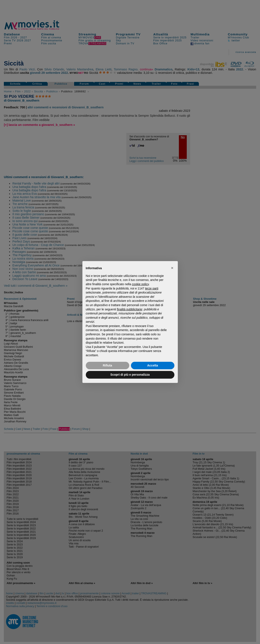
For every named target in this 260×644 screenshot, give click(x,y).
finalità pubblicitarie (130, 309)
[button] (172, 268)
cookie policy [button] (140, 284)
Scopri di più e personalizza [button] (130, 375)
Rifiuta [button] (108, 365)
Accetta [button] (153, 365)
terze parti (152, 288)
